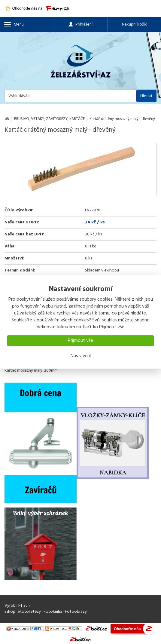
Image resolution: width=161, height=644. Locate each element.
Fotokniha (53, 612)
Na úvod (7, 119)
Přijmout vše (80, 341)
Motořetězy (29, 612)
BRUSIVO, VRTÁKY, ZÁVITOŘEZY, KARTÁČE (49, 119)
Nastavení (81, 356)
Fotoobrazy (76, 612)
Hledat (146, 96)
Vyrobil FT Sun (17, 606)
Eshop (10, 612)
